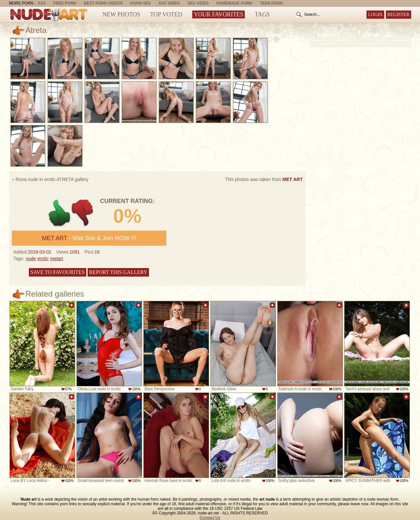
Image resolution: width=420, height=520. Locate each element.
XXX (42, 3)
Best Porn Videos (104, 3)
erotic (43, 259)
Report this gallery (118, 272)
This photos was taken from (264, 179)
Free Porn (65, 3)
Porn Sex (141, 3)
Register (399, 15)
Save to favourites (58, 272)
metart (57, 259)
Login (375, 15)
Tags (262, 14)
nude (31, 259)
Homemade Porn (234, 3)
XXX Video (169, 3)
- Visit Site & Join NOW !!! (89, 238)
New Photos (122, 14)
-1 (83, 213)
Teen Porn (271, 3)
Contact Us (210, 518)
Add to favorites (72, 305)
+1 (60, 213)
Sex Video (198, 3)
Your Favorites (219, 14)
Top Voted (166, 14)
